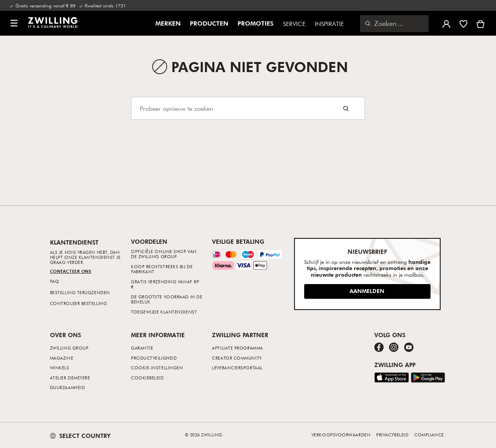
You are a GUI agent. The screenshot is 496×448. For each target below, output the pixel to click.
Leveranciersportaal (237, 368)
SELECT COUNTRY (80, 436)
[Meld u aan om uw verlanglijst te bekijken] (463, 23)
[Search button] (346, 108)
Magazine (62, 358)
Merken (168, 24)
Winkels (60, 368)
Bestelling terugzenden (80, 292)
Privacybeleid (392, 435)
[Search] (248, 108)
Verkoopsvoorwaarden (341, 435)
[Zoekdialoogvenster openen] (394, 24)
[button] (14, 23)
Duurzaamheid (68, 387)
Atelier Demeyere (70, 378)
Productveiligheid (154, 358)
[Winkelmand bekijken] (480, 23)
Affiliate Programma (237, 348)
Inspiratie (329, 24)
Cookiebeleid (147, 378)
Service (294, 24)
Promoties (256, 24)
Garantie (142, 348)
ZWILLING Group (69, 348)
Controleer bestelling (79, 303)
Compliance (429, 435)
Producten (209, 24)
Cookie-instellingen (157, 368)
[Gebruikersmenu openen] (446, 23)
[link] (53, 22)
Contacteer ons (71, 271)
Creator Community (237, 358)
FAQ (55, 281)
